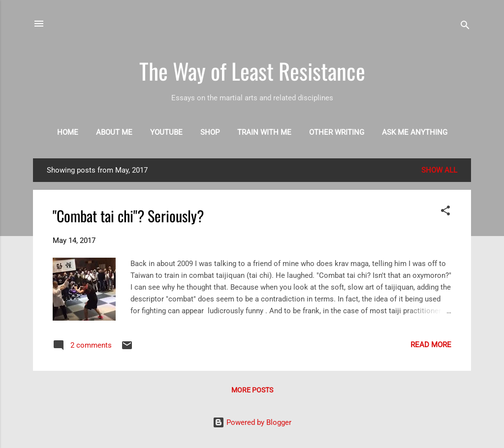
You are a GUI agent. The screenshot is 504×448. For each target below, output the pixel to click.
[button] (445, 212)
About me (114, 132)
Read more (431, 345)
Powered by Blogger (252, 422)
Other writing (337, 132)
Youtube (166, 132)
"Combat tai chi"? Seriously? (128, 216)
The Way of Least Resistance (252, 71)
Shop (210, 132)
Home (68, 132)
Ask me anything (415, 132)
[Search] (465, 27)
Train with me (264, 132)
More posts (252, 390)
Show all (439, 170)
